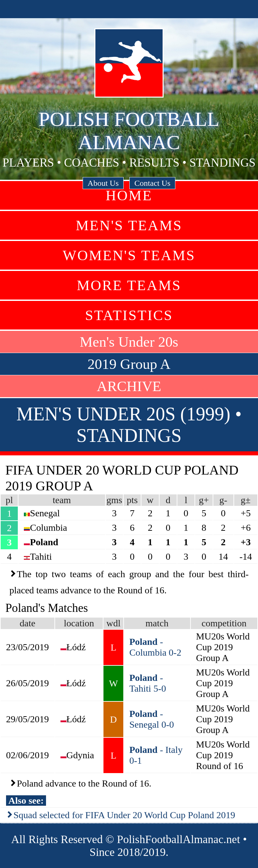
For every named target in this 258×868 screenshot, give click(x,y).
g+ (204, 500)
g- (223, 500)
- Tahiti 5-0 (148, 683)
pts (132, 500)
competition (224, 623)
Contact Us (152, 183)
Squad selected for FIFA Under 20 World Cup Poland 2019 (124, 815)
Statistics (129, 315)
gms (114, 500)
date (27, 623)
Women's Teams (129, 255)
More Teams (129, 285)
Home (129, 195)
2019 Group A (129, 364)
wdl (114, 623)
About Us (103, 183)
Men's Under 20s (129, 342)
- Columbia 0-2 (155, 647)
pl (9, 500)
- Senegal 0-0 (152, 719)
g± (246, 500)
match (157, 623)
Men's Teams (129, 225)
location (79, 623)
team (62, 500)
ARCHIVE (129, 386)
